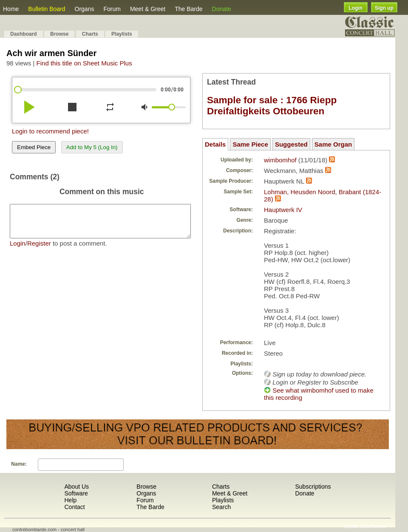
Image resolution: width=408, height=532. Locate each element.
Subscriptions (313, 487)
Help (70, 500)
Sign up (384, 8)
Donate (222, 9)
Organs (85, 9)
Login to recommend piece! (50, 131)
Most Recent (373, 526)
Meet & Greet (148, 9)
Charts (90, 34)
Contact (74, 507)
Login (356, 8)
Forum (112, 9)
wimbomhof (280, 160)
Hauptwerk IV (283, 210)
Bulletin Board (47, 9)
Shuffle (351, 526)
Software (76, 493)
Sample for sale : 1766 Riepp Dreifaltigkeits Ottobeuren (272, 106)
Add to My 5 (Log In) (92, 147)
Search (221, 507)
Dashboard (24, 34)
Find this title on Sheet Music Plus (84, 63)
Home (11, 9)
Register (39, 250)
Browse (59, 34)
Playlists (122, 34)
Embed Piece (34, 147)
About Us (76, 487)
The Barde (188, 9)
